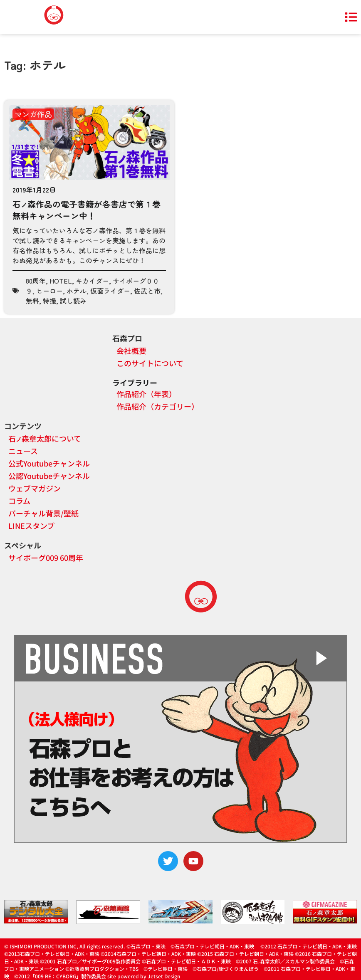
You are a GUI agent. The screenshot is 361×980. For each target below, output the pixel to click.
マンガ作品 (33, 114)
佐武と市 (147, 291)
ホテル (77, 291)
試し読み (73, 301)
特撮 (49, 301)
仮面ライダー (110, 291)
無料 (32, 301)
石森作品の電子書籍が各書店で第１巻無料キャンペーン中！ (87, 210)
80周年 (36, 281)
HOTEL (61, 281)
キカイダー (92, 281)
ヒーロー (49, 291)
